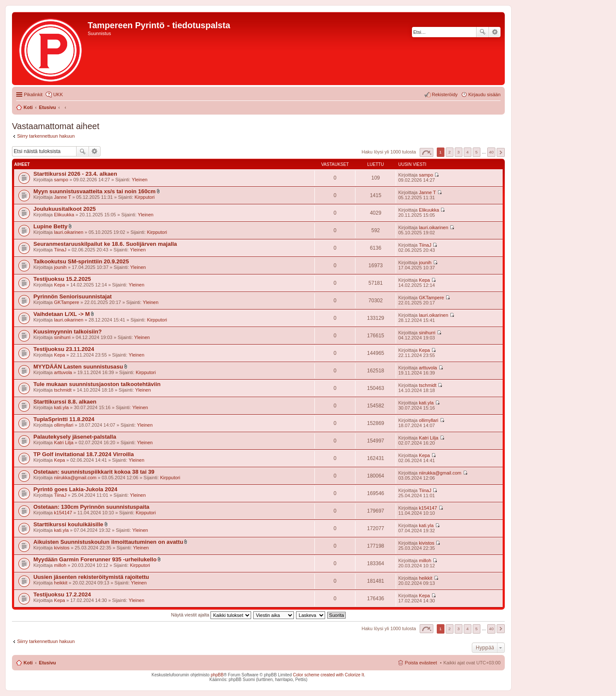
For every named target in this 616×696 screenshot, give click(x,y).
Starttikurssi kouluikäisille (68, 524)
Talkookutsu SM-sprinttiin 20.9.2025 (81, 261)
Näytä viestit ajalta (211, 615)
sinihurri (62, 337)
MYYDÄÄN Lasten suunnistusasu (78, 367)
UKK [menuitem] (58, 94)
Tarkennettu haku (495, 32)
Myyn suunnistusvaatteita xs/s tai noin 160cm (95, 191)
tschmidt (63, 390)
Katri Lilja (64, 442)
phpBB (217, 675)
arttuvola (63, 372)
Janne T (62, 197)
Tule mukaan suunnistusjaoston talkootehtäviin (97, 384)
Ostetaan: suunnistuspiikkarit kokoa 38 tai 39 (94, 472)
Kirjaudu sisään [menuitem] (484, 94)
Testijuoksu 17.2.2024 (62, 594)
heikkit (61, 583)
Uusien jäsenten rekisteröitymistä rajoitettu (91, 577)
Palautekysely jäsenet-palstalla (75, 437)
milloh (60, 565)
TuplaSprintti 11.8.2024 (64, 419)
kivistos (62, 548)
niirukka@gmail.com (75, 478)
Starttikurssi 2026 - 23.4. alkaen (75, 174)
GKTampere (67, 302)
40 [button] (491, 152)
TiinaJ (60, 250)
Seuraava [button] (501, 152)
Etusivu (47, 663)
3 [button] (459, 152)
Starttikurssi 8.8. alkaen (65, 402)
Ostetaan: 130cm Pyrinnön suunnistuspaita (91, 507)
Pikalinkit (33, 94)
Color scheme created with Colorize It (329, 675)
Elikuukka (64, 215)
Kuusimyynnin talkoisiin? (68, 332)
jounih (60, 267)
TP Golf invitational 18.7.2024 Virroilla (84, 454)
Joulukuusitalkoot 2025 (65, 209)
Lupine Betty (50, 226)
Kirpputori (144, 197)
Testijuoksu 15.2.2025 (62, 279)
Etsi (483, 32)
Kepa (59, 285)
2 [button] (450, 152)
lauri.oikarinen (68, 232)
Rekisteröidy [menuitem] (445, 94)
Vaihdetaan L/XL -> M (62, 314)
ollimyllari (64, 425)
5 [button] (477, 152)
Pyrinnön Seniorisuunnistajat (73, 296)
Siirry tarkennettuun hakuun (46, 136)
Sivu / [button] (426, 152)
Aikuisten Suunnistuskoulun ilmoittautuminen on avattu (108, 542)
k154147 (63, 513)
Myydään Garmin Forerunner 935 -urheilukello (95, 559)
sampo (61, 180)
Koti (28, 663)
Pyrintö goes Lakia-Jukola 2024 (75, 489)
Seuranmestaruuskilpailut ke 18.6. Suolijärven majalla (105, 244)
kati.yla (61, 407)
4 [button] (468, 152)
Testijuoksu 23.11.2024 (64, 349)
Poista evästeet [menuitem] (421, 663)
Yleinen (140, 180)
